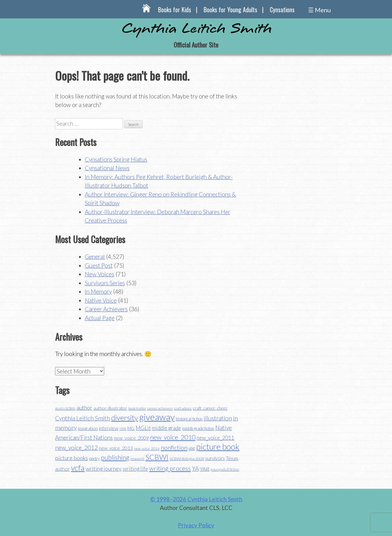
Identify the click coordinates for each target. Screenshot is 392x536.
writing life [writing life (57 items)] (135, 469)
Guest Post (99, 265)
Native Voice (101, 300)
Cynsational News (107, 168)
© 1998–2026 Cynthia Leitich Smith (196, 499)
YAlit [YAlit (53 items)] (205, 469)
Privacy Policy (196, 525)
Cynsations (282, 10)
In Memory (98, 291)
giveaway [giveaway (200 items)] (157, 417)
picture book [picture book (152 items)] (218, 447)
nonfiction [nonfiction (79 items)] (174, 447)
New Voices (100, 274)
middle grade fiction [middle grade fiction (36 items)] (198, 428)
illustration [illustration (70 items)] (218, 418)
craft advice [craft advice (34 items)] (183, 408)
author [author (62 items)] (84, 408)
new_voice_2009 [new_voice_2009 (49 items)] (131, 438)
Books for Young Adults (230, 10)
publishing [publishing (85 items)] (115, 457)
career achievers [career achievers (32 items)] (160, 408)
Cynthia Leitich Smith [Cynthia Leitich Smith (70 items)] (83, 418)
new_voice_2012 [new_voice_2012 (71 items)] (76, 448)
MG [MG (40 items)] (131, 428)
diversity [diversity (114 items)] (125, 417)
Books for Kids (175, 10)
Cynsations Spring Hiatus (116, 159)
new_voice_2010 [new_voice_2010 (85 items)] (173, 437)
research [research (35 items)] (137, 459)
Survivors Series (105, 283)
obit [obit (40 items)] (192, 448)
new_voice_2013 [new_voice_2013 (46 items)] (116, 448)
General (95, 257)
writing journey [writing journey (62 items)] (104, 469)
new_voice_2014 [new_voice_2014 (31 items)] (147, 448)
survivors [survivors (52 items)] (215, 458)
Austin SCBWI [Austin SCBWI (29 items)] (65, 408)
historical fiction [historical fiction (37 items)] (189, 419)
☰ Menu (319, 10)
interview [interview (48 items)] (109, 428)
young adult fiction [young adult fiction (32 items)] (225, 469)
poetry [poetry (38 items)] (94, 458)
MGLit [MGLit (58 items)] (143, 428)
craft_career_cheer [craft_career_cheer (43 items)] (210, 408)
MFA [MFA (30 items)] (123, 429)
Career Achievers (106, 309)
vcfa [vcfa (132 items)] (78, 468)
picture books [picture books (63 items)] (72, 458)
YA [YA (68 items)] (195, 468)
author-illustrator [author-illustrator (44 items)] (110, 408)
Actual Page (100, 318)
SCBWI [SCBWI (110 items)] (157, 457)
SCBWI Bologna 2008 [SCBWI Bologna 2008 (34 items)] (187, 459)
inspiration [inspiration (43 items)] (88, 428)
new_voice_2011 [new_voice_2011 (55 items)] (215, 438)
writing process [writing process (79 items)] (170, 468)
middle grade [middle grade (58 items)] (166, 428)
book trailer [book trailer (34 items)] (137, 408)
